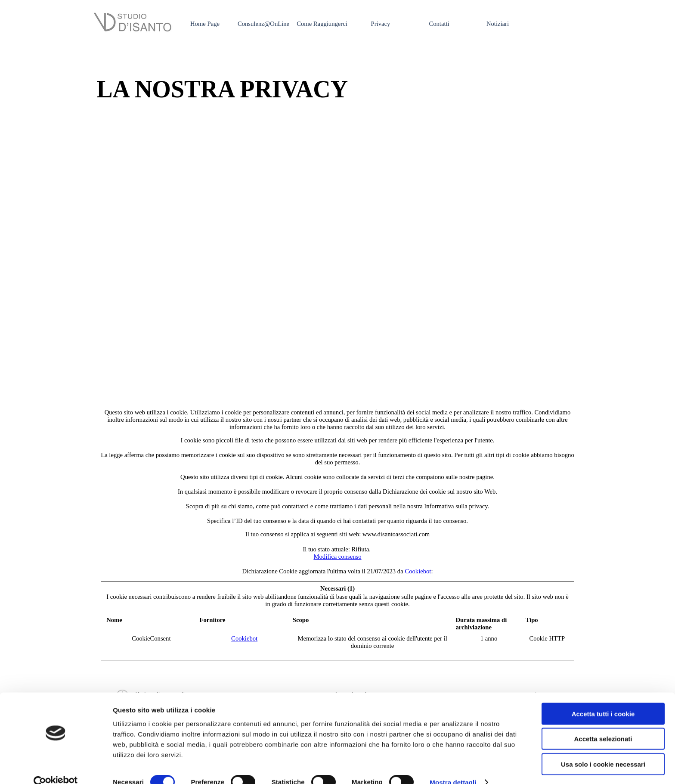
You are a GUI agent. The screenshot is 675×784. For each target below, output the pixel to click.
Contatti (439, 24)
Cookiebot (418, 571)
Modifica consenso (337, 557)
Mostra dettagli (453, 767)
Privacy (381, 24)
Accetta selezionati (603, 723)
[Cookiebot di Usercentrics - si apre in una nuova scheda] (56, 767)
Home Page (205, 24)
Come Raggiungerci (322, 24)
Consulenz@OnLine (263, 24)
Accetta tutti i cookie (603, 698)
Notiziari (498, 24)
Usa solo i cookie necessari (603, 748)
